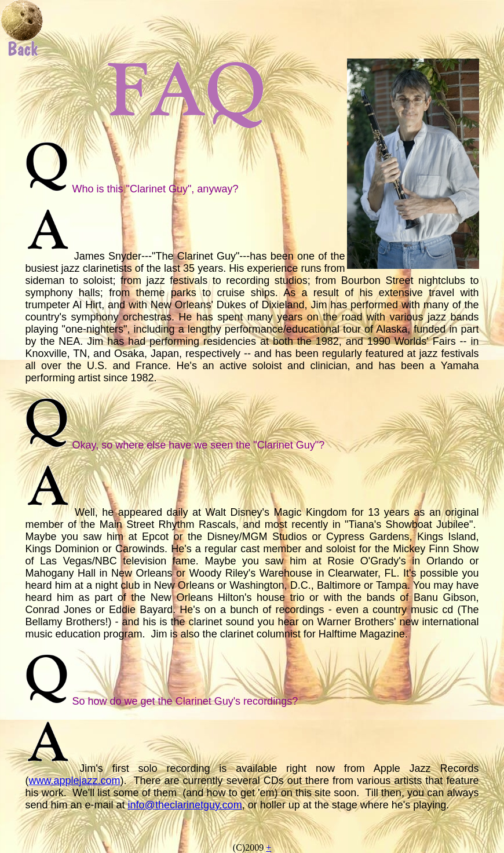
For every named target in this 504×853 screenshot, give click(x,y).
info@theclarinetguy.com (185, 805)
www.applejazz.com (75, 781)
